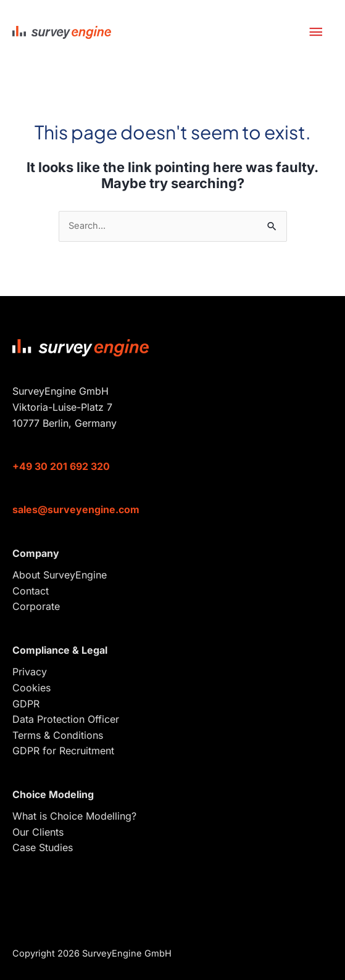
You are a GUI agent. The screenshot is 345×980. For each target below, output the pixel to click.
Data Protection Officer (66, 719)
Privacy (30, 672)
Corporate (36, 606)
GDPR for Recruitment (63, 751)
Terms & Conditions (58, 735)
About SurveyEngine (60, 575)
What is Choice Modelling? (74, 816)
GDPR (26, 704)
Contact (31, 591)
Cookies (31, 688)
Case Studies (43, 847)
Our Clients (38, 832)
